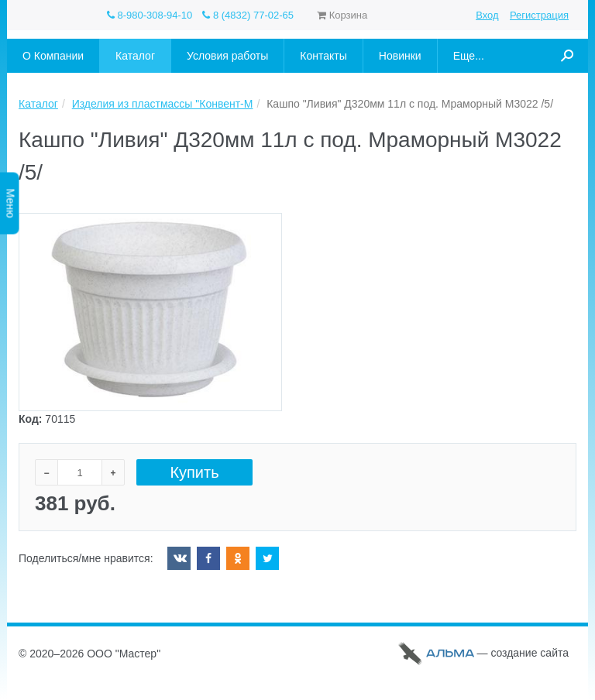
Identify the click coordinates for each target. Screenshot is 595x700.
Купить (194, 473)
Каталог (38, 104)
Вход (487, 15)
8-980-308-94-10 (150, 15)
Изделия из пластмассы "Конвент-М (163, 104)
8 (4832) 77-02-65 (248, 15)
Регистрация (539, 15)
